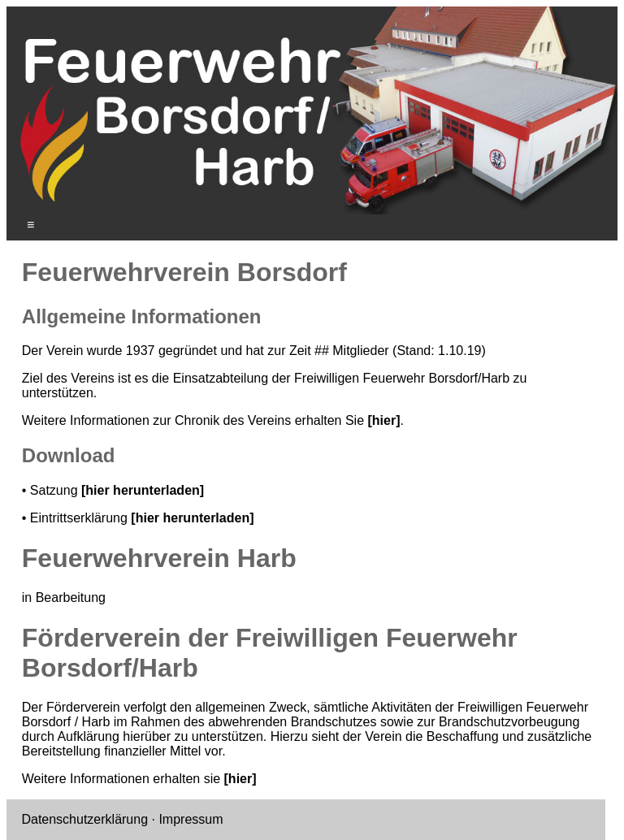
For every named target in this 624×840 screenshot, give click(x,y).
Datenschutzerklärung (84, 819)
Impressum (191, 819)
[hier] (384, 420)
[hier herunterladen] (143, 490)
